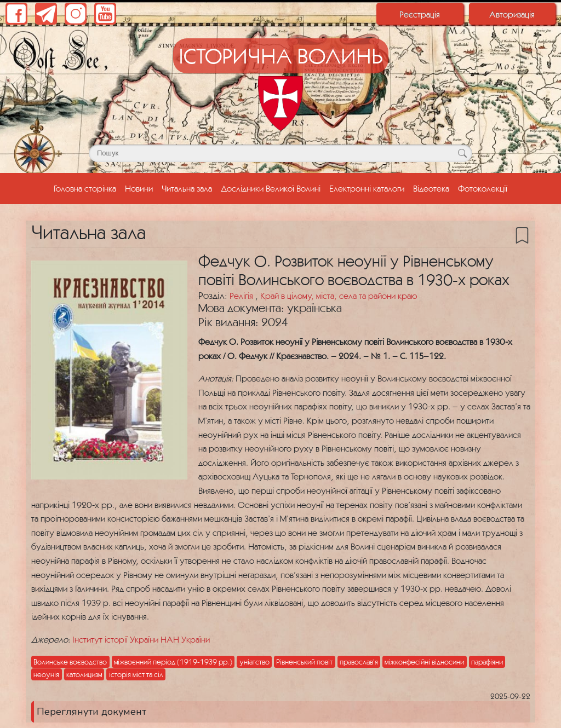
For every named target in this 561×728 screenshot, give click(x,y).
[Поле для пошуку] (280, 153)
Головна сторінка (87, 187)
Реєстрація (420, 14)
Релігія (242, 296)
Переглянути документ (91, 712)
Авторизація (512, 14)
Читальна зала (187, 188)
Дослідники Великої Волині (271, 188)
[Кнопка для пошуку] (462, 153)
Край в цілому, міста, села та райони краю (339, 296)
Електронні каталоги (367, 188)
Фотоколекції (483, 188)
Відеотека (431, 188)
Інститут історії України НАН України (141, 639)
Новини (139, 188)
